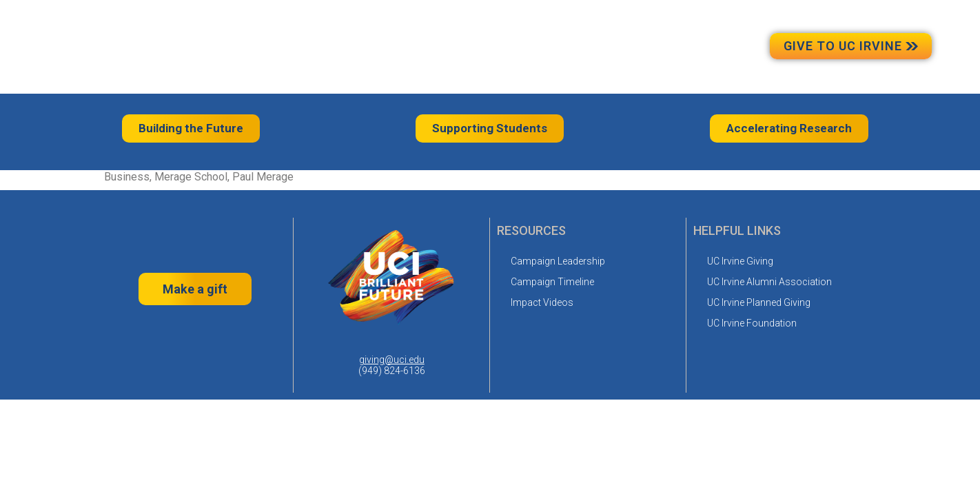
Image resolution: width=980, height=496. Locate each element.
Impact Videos (542, 302)
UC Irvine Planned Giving (759, 302)
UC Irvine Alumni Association (769, 282)
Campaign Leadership (558, 261)
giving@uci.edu (392, 360)
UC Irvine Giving (740, 261)
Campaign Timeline (552, 282)
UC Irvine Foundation (752, 323)
